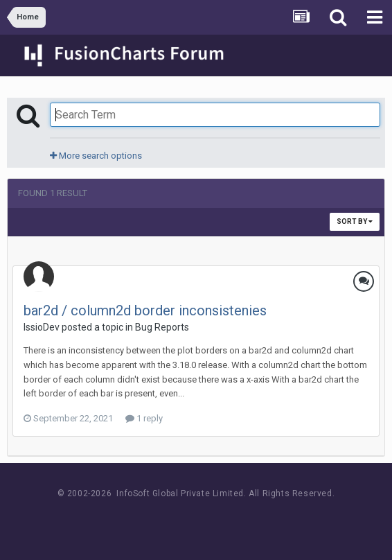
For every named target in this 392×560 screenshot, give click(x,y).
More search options (96, 156)
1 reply (144, 418)
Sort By (355, 221)
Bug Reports (162, 327)
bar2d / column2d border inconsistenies (145, 310)
